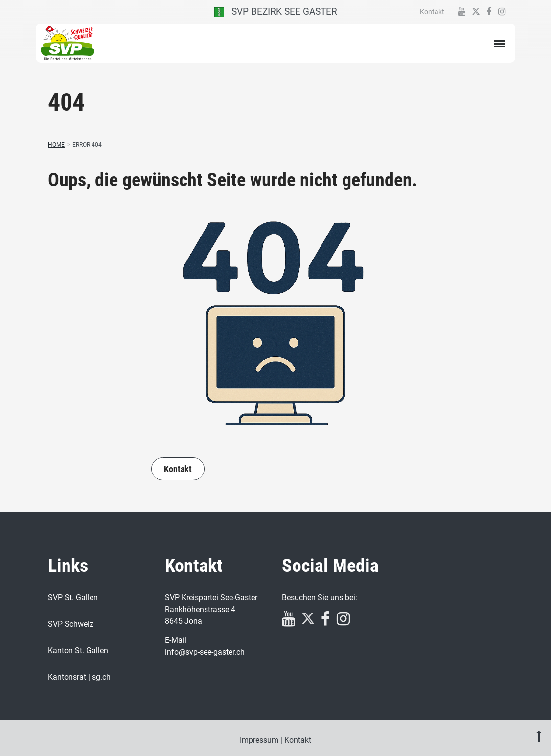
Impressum (259, 740)
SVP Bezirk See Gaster (276, 12)
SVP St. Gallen (73, 598)
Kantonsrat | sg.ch (79, 677)
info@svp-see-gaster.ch (205, 652)
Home (56, 145)
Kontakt (432, 12)
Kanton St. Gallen (78, 650)
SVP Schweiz (71, 624)
